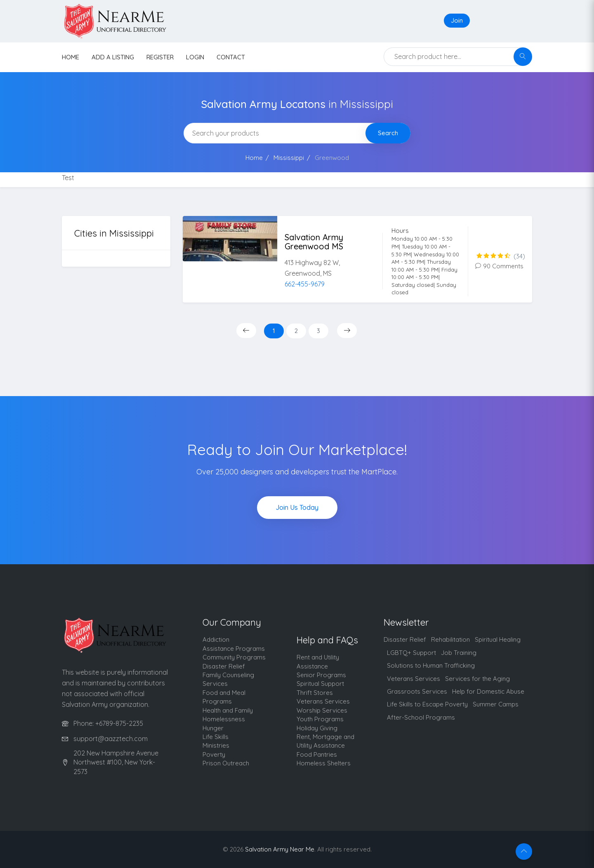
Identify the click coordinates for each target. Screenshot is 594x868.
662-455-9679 (305, 284)
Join (457, 20)
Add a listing (113, 57)
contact (231, 57)
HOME (71, 57)
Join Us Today (297, 507)
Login (195, 57)
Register (160, 57)
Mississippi (289, 158)
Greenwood (332, 158)
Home (254, 158)
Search (388, 133)
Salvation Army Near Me (280, 849)
